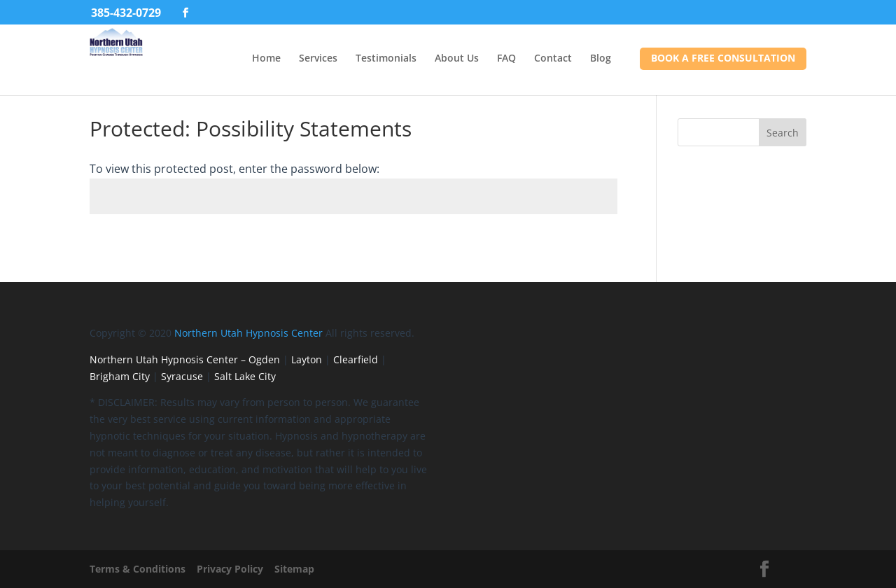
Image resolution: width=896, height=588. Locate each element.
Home (266, 58)
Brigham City (120, 376)
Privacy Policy (230, 569)
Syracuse (182, 376)
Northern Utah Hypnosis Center (248, 333)
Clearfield (356, 359)
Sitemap (294, 569)
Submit (579, 248)
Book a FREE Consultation (723, 58)
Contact (553, 58)
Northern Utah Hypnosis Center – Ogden (185, 359)
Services (318, 58)
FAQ (506, 58)
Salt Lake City (245, 376)
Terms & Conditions (138, 569)
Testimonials (386, 58)
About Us (457, 58)
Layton (307, 359)
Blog (601, 58)
